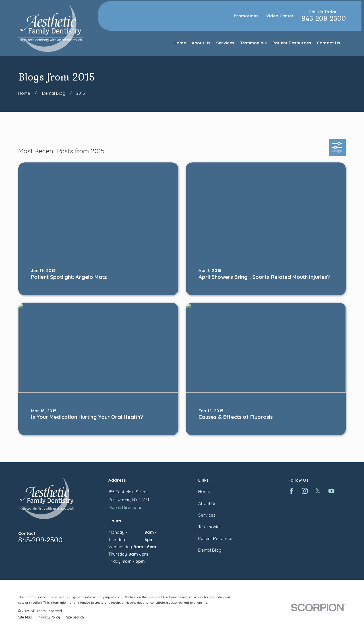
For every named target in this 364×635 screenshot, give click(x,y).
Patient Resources (216, 538)
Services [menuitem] (225, 43)
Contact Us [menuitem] (328, 43)
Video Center (280, 16)
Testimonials (210, 527)
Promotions (246, 16)
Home (204, 491)
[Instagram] (305, 491)
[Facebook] (291, 491)
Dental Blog (210, 550)
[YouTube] (331, 491)
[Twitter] (318, 491)
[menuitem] (25, 617)
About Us (207, 503)
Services (207, 515)
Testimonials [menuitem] (253, 43)
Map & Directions (125, 507)
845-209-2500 (324, 19)
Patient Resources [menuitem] (292, 43)
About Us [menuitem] (201, 43)
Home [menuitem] (180, 43)
